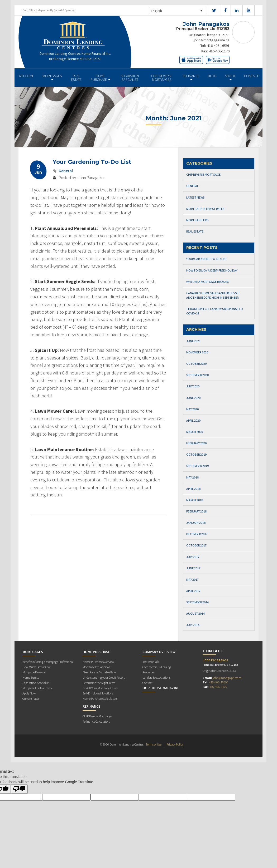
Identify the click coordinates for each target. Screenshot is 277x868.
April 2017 (193, 591)
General (66, 171)
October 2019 (196, 454)
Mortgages (52, 77)
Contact (251, 76)
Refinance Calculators (96, 721)
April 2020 (193, 420)
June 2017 (193, 568)
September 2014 (197, 602)
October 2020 (196, 364)
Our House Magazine (161, 688)
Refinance (191, 77)
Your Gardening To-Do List (92, 162)
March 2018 (195, 500)
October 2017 (196, 545)
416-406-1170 (219, 51)
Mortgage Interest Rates (205, 209)
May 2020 (192, 409)
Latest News (195, 197)
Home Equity (31, 677)
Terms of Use (154, 744)
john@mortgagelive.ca (212, 40)
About (230, 77)
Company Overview (159, 652)
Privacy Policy (175, 744)
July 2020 (193, 386)
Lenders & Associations (156, 677)
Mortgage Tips (197, 220)
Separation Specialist (130, 78)
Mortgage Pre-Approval (97, 667)
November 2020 (197, 352)
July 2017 (193, 557)
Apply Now (29, 693)
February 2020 (196, 443)
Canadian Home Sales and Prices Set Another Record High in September (213, 295)
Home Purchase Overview (98, 662)
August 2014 (195, 613)
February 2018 (196, 511)
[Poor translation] (19, 789)
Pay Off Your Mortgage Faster (100, 688)
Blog (212, 76)
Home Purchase (100, 78)
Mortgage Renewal (34, 672)
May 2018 (192, 477)
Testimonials (151, 662)
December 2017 (197, 534)
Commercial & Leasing (157, 667)
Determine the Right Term (99, 683)
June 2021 (193, 341)
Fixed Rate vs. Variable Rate (99, 672)
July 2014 (193, 625)
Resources (149, 672)
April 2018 (193, 489)
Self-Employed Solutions (98, 693)
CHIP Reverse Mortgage (203, 174)
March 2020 (195, 432)
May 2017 (192, 580)
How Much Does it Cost (37, 667)
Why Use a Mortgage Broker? (208, 282)
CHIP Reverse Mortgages (162, 78)
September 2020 (197, 375)
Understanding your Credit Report (104, 677)
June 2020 (193, 398)
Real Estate (76, 78)
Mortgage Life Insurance (38, 688)
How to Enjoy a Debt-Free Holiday (212, 270)
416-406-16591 (218, 45)
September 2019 (197, 466)
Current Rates (31, 699)
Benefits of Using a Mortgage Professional (48, 662)
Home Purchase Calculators (100, 699)
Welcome (26, 76)
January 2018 (196, 523)
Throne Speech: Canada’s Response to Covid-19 (215, 311)
